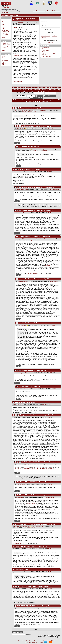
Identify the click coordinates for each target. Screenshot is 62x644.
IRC (3, 58)
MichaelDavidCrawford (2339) (22, 527)
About (3, 20)
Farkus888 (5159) (21, 484)
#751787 (34, 150)
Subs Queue (5, 33)
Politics (4, 50)
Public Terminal (46, 29)
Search (4, 27)
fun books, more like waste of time (29, 546)
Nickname (44, 21)
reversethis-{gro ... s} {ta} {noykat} (35, 239)
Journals (4, 23)
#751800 (49, 213)
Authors (4, 26)
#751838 (53, 325)
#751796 (45, 404)
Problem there (25, 108)
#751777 (25, 112)
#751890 (49, 589)
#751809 (28, 240)
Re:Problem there (28, 126)
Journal (36, 112)
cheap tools (49, 266)
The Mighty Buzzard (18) (21, 110)
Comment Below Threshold (26, 602)
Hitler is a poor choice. (29, 586)
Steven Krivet (31, 504)
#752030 (54, 389)
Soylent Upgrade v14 (34, 273)
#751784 (50, 128)
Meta (3, 49)
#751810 (53, 464)
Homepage (31, 112)
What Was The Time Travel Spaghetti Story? (32, 524)
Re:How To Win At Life (30, 187)
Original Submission (47, 52)
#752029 (52, 373)
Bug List (4, 62)
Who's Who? (5, 61)
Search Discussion (44, 91)
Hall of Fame (5, 30)
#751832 (25, 528)
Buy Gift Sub (5, 35)
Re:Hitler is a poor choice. (27, 606)
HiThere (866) (20, 608)
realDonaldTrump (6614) (22, 464)
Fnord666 (20, 22)
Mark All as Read (50, 96)
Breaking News (6, 45)
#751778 (49, 172)
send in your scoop (39, 11)
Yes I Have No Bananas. (20, 544)
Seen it (18, 402)
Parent (17, 143)
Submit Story (5, 32)
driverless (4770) (20, 213)
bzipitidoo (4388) (22, 281)
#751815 (47, 497)
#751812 (49, 484)
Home (20, 641)
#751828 (51, 281)
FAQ (3, 22)
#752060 (48, 608)
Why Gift (51, 42)
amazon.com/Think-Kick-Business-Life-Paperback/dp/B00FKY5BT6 (34, 468)
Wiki (3, 59)
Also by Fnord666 (47, 56)
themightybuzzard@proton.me (38, 110)
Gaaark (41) (17, 404)
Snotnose (45, 49)
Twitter (4, 56)
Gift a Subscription (51, 41)
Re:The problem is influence (32, 462)
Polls (3, 29)
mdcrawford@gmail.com (39, 527)
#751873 (49, 572)
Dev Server (5, 63)
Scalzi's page (46, 50)
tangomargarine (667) (22, 373)
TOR (3, 65)
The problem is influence (29, 415)
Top (24, 91)
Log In (3, 38)
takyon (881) (21, 239)
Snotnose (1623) (20, 128)
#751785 (52, 189)
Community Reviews (11, 15)
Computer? (19, 570)
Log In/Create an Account (50, 90)
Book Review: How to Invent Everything (27, 90)
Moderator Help (17, 632)
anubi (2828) (19, 497)
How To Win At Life (27, 169)
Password (44, 25)
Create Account (6, 36)
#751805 (49, 417)
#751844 (49, 549)
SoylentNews (6, 5)
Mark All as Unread (36, 98)
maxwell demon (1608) (22, 189)
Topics (3, 24)
